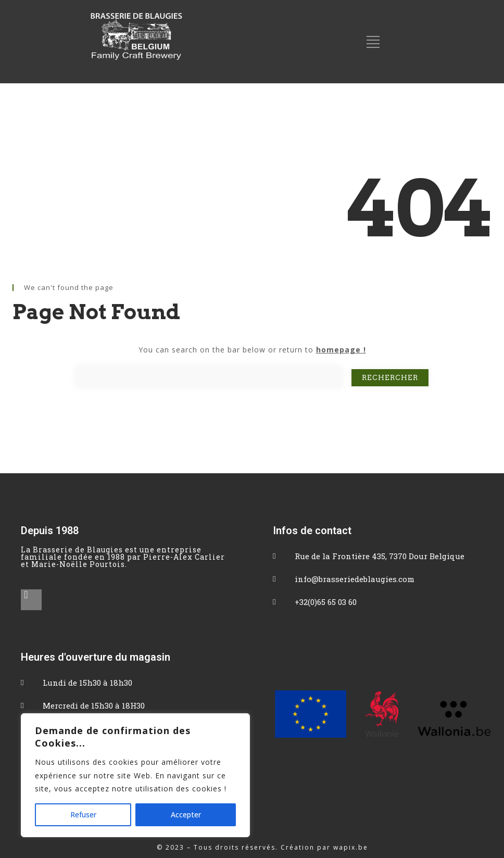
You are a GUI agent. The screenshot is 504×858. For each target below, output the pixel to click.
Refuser (83, 815)
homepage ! (341, 350)
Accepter (186, 815)
